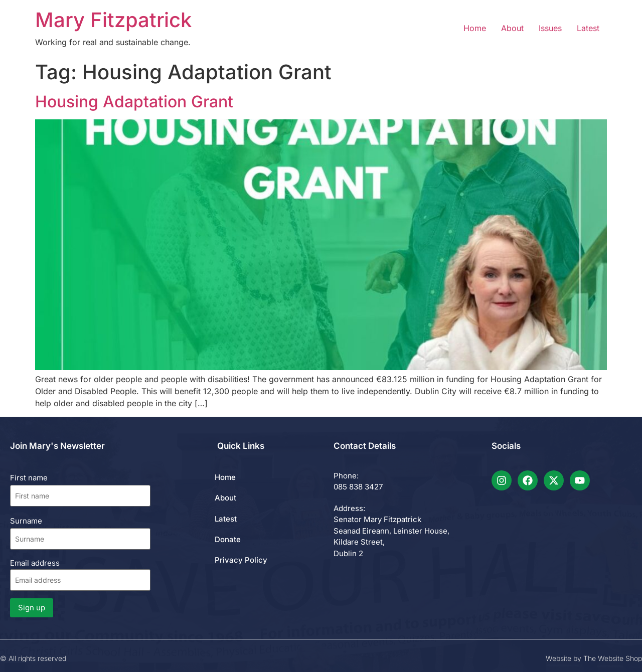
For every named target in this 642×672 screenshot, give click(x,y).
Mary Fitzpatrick (113, 20)
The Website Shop (613, 658)
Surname (26, 521)
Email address (80, 574)
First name (29, 478)
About (512, 28)
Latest (588, 28)
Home (475, 28)
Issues (550, 28)
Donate (228, 539)
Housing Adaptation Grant (134, 102)
